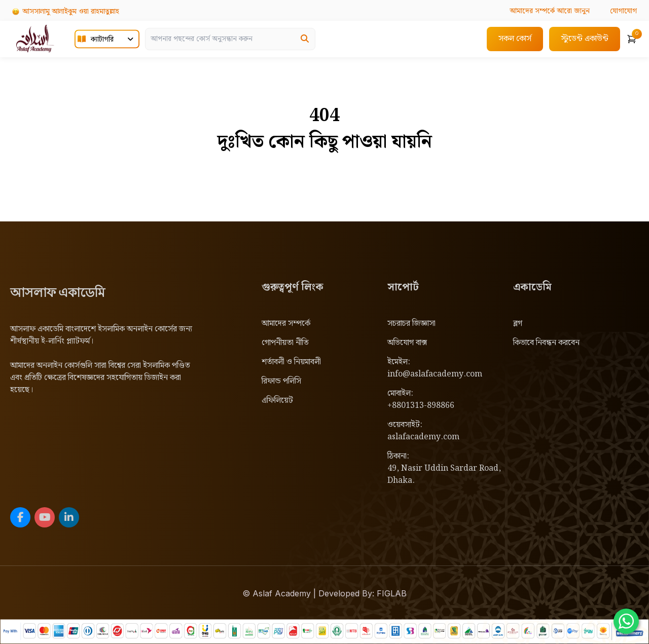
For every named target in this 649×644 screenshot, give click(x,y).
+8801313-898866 (421, 406)
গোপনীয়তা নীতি (285, 343)
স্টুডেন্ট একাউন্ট (585, 38)
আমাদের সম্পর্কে (286, 324)
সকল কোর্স (515, 38)
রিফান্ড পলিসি (281, 381)
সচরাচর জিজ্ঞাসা (411, 324)
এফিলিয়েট (277, 401)
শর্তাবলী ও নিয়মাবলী (291, 362)
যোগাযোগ (623, 11)
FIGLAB (392, 593)
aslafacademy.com (423, 437)
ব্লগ (518, 324)
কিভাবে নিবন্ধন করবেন (546, 343)
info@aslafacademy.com (435, 374)
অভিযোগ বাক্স (407, 343)
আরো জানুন (549, 11)
